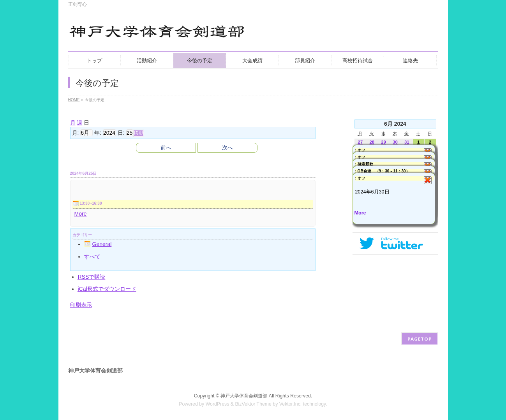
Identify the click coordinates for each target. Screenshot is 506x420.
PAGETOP (420, 339)
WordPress (218, 404)
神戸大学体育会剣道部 (244, 396)
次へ (227, 148)
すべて (92, 257)
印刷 (81, 305)
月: (76, 133)
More (81, 214)
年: (98, 133)
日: (121, 133)
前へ (166, 148)
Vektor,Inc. (291, 404)
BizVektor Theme (253, 404)
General (98, 244)
